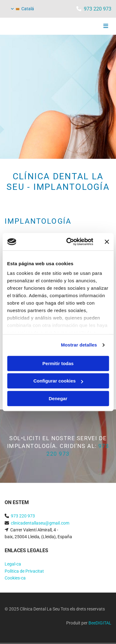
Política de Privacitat (24, 571)
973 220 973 (98, 9)
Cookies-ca (15, 578)
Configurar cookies (58, 381)
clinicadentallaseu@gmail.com (40, 523)
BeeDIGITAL (100, 623)
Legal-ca (13, 564)
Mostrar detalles (79, 345)
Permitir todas (58, 363)
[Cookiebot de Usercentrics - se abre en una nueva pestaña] (69, 242)
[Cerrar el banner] (107, 242)
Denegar (58, 398)
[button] (94, 26)
